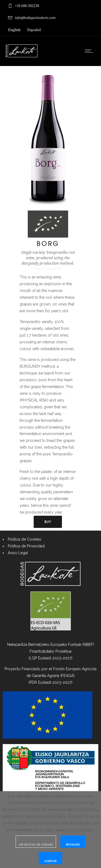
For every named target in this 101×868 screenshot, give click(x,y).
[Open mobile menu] (90, 51)
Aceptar (50, 861)
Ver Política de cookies (36, 845)
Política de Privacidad (26, 546)
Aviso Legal (18, 553)
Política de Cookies (25, 539)
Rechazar (73, 845)
